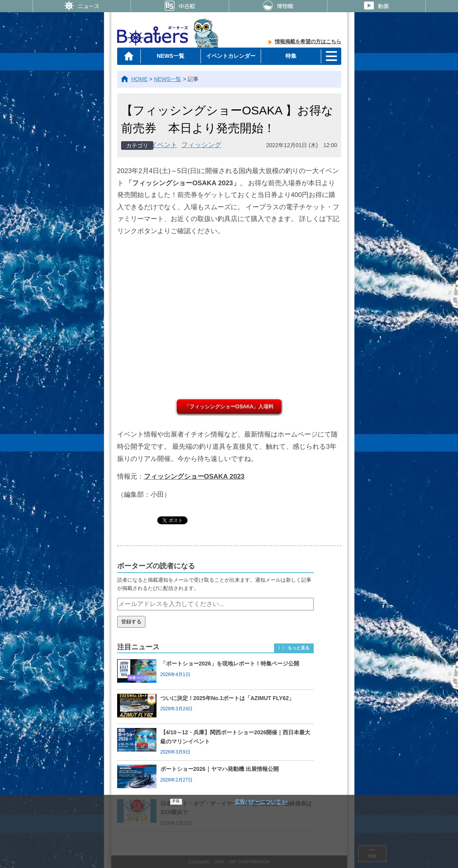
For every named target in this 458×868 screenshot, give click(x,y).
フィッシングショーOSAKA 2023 (194, 476)
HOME (140, 79)
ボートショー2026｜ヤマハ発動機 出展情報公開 (220, 769)
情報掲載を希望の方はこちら (308, 41)
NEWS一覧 (171, 56)
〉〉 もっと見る (294, 648)
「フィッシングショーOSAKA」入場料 (229, 406)
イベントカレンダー (231, 56)
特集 (291, 56)
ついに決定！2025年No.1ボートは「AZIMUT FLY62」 (227, 698)
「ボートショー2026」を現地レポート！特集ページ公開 (230, 663)
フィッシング (201, 145)
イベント (164, 145)
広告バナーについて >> (261, 802)
